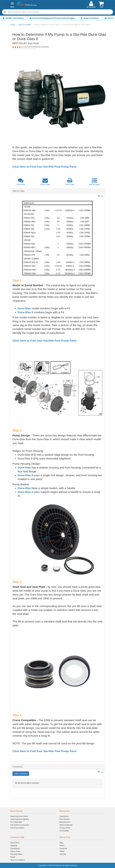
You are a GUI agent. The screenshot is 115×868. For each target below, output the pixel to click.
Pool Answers (65, 819)
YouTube (63, 854)
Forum (62, 846)
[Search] (60, 12)
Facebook (63, 848)
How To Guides (25, 25)
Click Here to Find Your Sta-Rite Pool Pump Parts (44, 167)
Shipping (14, 846)
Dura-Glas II (25, 312)
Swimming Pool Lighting (19, 819)
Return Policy (15, 851)
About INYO (15, 843)
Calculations (64, 816)
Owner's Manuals (66, 825)
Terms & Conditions (18, 860)
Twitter (62, 851)
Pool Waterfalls (16, 822)
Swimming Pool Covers (19, 816)
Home (13, 25)
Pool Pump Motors (17, 828)
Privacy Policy (65, 828)
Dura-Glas (24, 308)
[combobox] (57, 12)
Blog (61, 843)
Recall (13, 857)
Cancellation (15, 848)
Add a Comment (21, 774)
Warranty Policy (16, 854)
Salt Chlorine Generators (20, 825)
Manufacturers (65, 822)
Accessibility (64, 831)
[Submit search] (5, 12)
